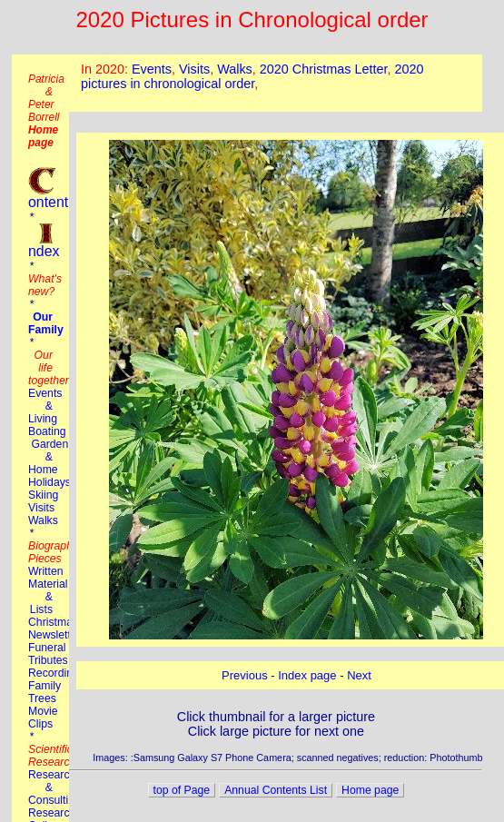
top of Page (182, 790)
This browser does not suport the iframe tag (276, 83)
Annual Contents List (276, 790)
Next (359, 675)
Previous (245, 675)
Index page (307, 675)
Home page (370, 790)
